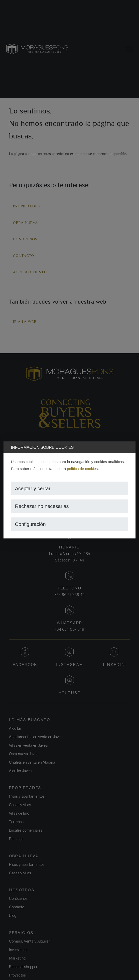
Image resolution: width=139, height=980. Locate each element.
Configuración (30, 524)
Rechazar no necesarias (42, 506)
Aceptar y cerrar (33, 488)
